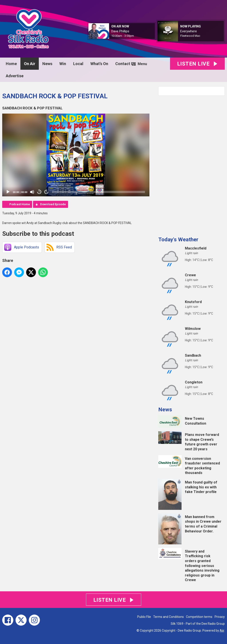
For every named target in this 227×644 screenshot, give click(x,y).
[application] (76, 155)
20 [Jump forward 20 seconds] (46, 192)
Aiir (222, 630)
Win (63, 64)
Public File (144, 617)
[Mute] (32, 192)
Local (78, 64)
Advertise (15, 76)
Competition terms (199, 617)
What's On (99, 64)
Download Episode (53, 204)
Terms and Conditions (168, 617)
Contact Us (125, 64)
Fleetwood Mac (190, 36)
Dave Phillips (120, 31)
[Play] (8, 192)
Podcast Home (20, 204)
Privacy (220, 617)
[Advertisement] (192, 164)
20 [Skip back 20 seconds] (39, 192)
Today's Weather (178, 240)
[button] (76, 155)
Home (11, 64)
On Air (30, 64)
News (47, 64)
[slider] (99, 192)
